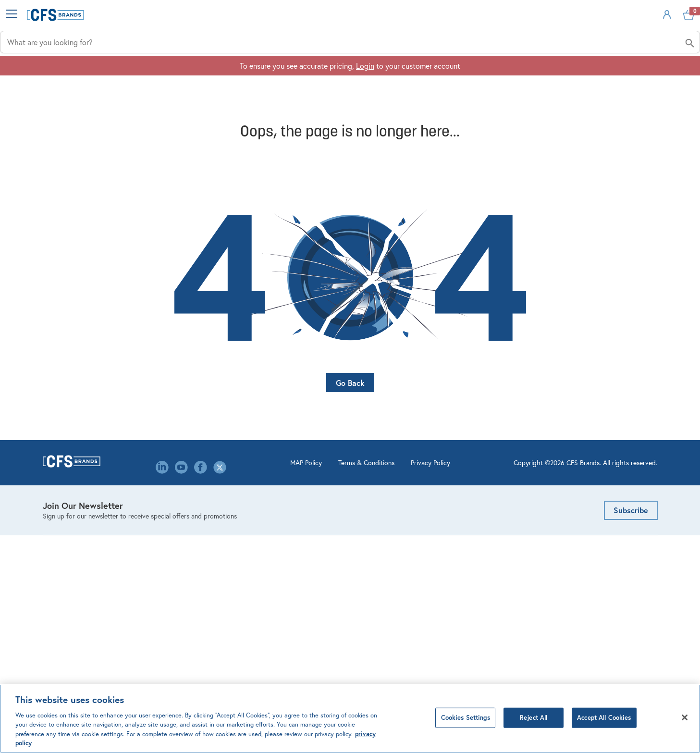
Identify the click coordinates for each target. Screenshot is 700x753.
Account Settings (386, 502)
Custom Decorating (389, 562)
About (646, 77)
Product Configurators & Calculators (417, 532)
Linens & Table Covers (79, 562)
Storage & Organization (82, 592)
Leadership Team (227, 577)
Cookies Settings (466, 718)
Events (211, 547)
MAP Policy (245, 682)
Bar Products (63, 502)
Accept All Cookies (604, 718)
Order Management (389, 517)
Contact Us (219, 532)
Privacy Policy (369, 682)
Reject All (534, 718)
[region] (350, 719)
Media (210, 607)
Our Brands (218, 622)
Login (365, 106)
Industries (255, 77)
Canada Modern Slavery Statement (257, 636)
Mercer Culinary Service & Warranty (416, 577)
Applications (391, 77)
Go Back (350, 401)
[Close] (685, 717)
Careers (212, 517)
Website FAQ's (381, 547)
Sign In (626, 31)
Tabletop (57, 607)
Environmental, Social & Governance (259, 562)
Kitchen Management (77, 547)
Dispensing (61, 532)
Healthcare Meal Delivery (84, 577)
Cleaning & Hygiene (75, 517)
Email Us (530, 502)
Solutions (525, 77)
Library (211, 592)
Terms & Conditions (305, 682)
